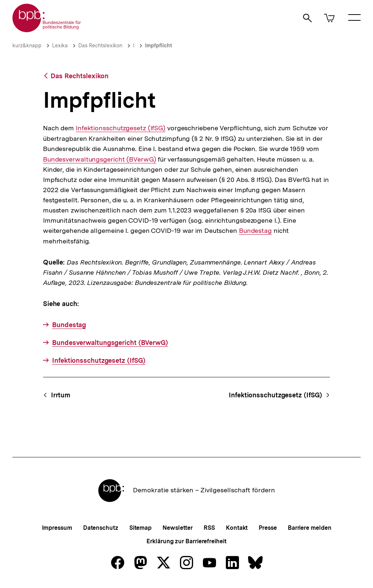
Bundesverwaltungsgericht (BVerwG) (100, 159)
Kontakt (237, 528)
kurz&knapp (27, 45)
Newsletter (178, 528)
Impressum (57, 528)
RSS (209, 528)
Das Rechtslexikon (100, 45)
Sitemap (140, 528)
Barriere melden (310, 528)
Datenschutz (101, 528)
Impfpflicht (158, 45)
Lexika (60, 45)
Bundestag (255, 231)
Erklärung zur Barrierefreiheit (186, 541)
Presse (268, 528)
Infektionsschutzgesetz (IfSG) (121, 128)
